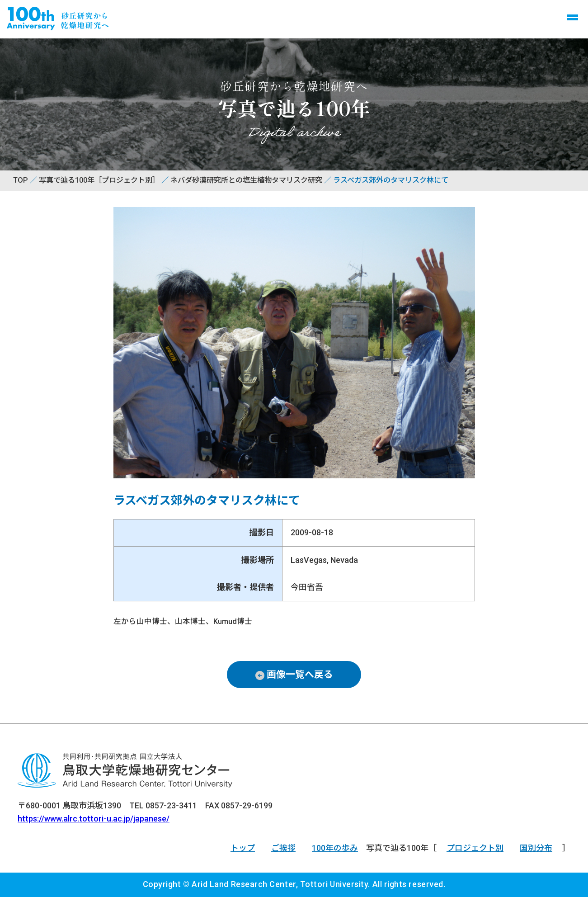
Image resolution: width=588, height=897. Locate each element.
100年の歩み (335, 848)
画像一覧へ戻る (300, 675)
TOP (21, 180)
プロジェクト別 (475, 848)
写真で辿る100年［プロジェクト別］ (99, 180)
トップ (243, 848)
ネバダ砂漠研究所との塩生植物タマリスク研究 (246, 180)
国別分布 (536, 848)
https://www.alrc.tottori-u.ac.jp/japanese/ (94, 819)
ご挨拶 (283, 848)
